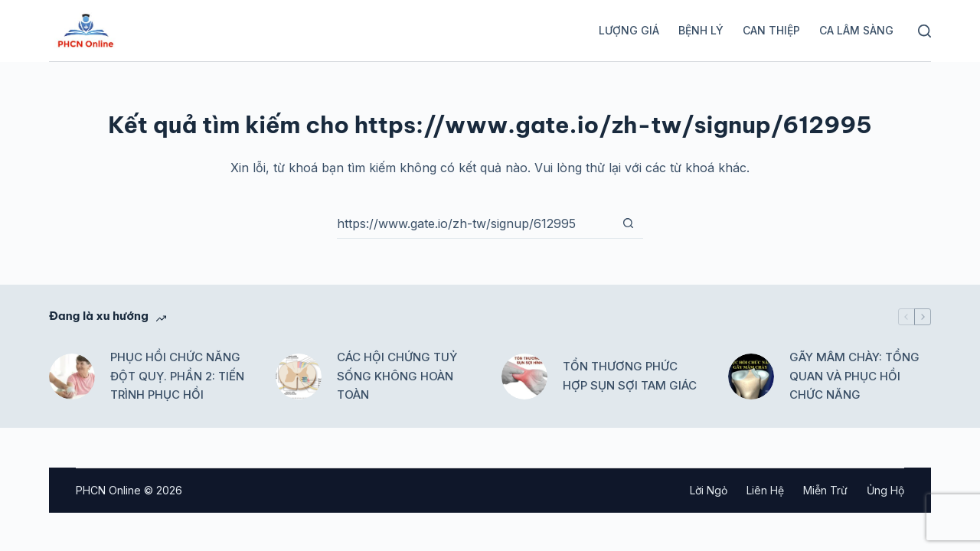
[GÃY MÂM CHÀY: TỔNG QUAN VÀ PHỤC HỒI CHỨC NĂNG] (751, 377)
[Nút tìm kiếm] (628, 223)
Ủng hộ (885, 490)
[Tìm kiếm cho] (475, 223)
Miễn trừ (825, 490)
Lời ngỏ (709, 490)
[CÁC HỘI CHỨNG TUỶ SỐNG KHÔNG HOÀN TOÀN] (299, 377)
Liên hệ (765, 490)
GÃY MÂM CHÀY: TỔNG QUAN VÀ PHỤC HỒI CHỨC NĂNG (854, 376)
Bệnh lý (701, 30)
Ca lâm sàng (856, 30)
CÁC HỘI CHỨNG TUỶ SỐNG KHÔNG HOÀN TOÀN (397, 376)
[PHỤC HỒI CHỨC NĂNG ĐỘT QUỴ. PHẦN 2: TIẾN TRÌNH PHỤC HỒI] (72, 377)
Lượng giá (629, 30)
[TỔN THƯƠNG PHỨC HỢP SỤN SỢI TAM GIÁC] (524, 377)
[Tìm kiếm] (924, 31)
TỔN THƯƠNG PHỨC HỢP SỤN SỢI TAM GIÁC (630, 376)
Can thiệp (771, 30)
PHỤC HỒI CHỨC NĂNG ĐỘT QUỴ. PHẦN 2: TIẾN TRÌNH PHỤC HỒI (177, 376)
